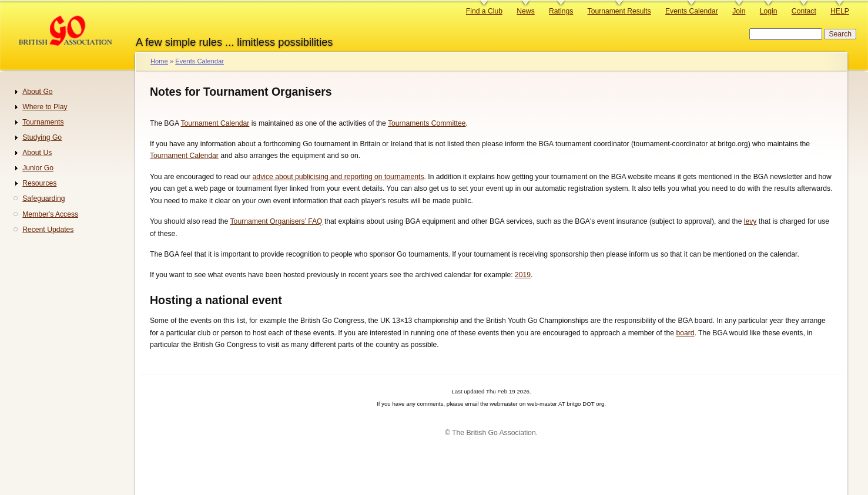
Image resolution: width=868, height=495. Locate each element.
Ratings (561, 11)
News (525, 11)
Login (769, 11)
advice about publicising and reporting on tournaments (339, 177)
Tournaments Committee (427, 123)
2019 (523, 275)
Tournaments (43, 122)
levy (750, 221)
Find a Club (484, 11)
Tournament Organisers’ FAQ (277, 221)
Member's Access (50, 214)
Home (159, 61)
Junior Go (38, 168)
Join (739, 11)
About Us (37, 153)
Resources (39, 183)
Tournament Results (619, 11)
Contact (804, 11)
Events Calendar (692, 11)
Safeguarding (43, 198)
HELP (840, 11)
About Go (37, 92)
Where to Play (45, 107)
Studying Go (42, 137)
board (685, 333)
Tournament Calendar (215, 123)
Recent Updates (48, 230)
